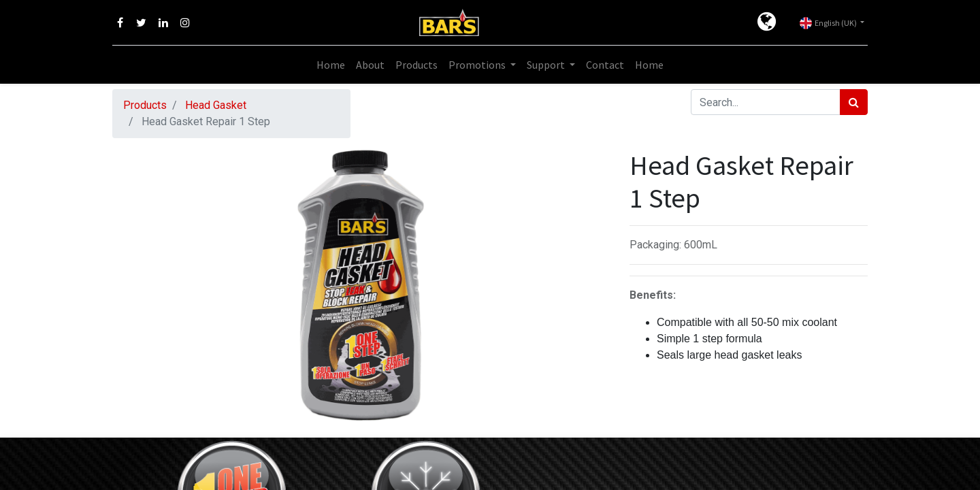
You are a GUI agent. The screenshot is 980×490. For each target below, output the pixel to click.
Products (145, 105)
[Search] (854, 102)
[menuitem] (331, 65)
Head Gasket (216, 105)
